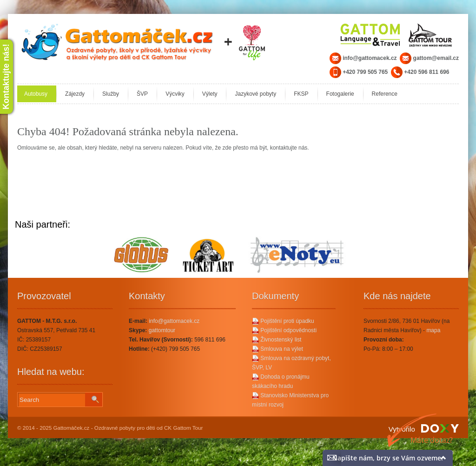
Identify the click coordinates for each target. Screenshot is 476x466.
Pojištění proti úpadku (283, 321)
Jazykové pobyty (255, 94)
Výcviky (175, 94)
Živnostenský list (277, 340)
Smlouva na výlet (278, 349)
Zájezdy (75, 94)
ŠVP (142, 94)
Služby (111, 94)
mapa (433, 330)
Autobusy (36, 94)
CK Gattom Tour (184, 428)
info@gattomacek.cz (174, 321)
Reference (385, 94)
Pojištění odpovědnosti (284, 330)
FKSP (301, 94)
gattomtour (162, 330)
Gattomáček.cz (72, 428)
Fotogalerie (340, 94)
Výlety (210, 94)
